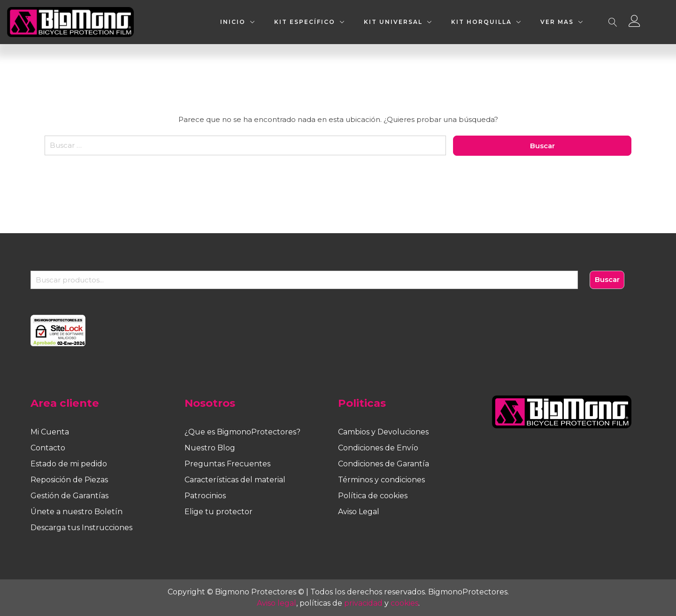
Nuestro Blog (210, 448)
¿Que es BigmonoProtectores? (242, 432)
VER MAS (557, 22)
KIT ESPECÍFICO (305, 22)
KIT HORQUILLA (481, 22)
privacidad (363, 603)
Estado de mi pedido (69, 464)
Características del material (235, 480)
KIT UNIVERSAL (393, 22)
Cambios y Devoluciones (383, 432)
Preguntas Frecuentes (227, 464)
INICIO (233, 22)
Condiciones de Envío (378, 448)
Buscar (607, 279)
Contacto (48, 448)
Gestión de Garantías (69, 496)
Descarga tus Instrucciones (81, 528)
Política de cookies (373, 496)
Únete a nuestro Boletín (77, 512)
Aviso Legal (359, 512)
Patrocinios (205, 496)
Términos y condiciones (381, 480)
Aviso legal (277, 603)
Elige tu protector (219, 512)
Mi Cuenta (50, 432)
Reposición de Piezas (69, 480)
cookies (404, 603)
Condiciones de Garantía (384, 464)
